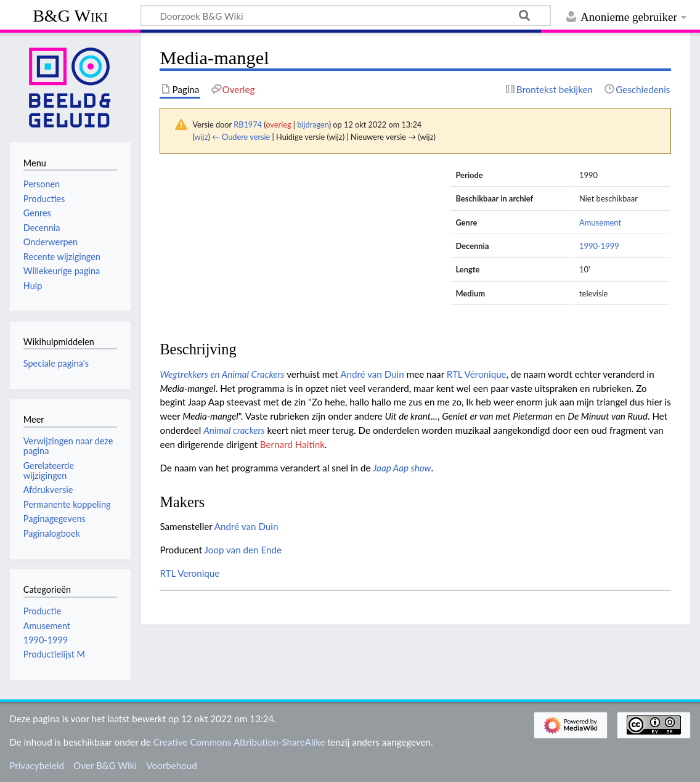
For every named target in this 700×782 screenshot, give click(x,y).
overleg (278, 124)
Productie (42, 611)
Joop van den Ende (243, 550)
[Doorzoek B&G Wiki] (346, 15)
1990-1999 (599, 246)
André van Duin (372, 374)
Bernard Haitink (292, 444)
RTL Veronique (189, 573)
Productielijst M (54, 654)
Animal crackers (234, 430)
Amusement (600, 222)
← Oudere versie (241, 137)
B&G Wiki (70, 16)
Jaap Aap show (402, 468)
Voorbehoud (171, 765)
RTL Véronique (477, 374)
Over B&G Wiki (105, 765)
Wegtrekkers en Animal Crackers (222, 374)
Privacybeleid (37, 765)
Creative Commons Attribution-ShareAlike (239, 742)
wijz (201, 137)
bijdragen (313, 124)
